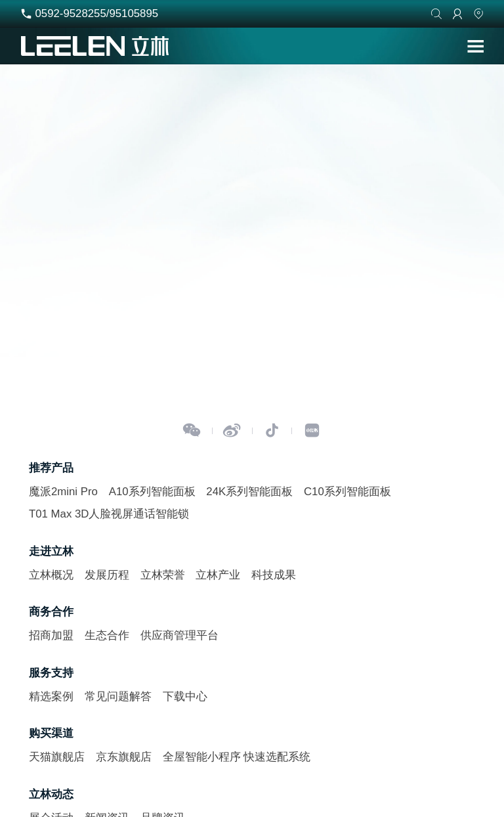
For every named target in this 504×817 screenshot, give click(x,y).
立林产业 (218, 575)
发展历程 (107, 575)
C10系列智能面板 (347, 492)
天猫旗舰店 (57, 757)
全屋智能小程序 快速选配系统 (237, 757)
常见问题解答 (118, 696)
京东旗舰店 (124, 757)
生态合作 (107, 635)
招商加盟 (51, 635)
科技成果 (274, 575)
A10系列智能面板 (152, 492)
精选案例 (51, 696)
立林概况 (51, 575)
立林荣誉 (163, 575)
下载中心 (185, 696)
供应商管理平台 (179, 635)
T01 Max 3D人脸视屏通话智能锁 (109, 514)
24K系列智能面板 (249, 492)
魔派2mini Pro (63, 492)
